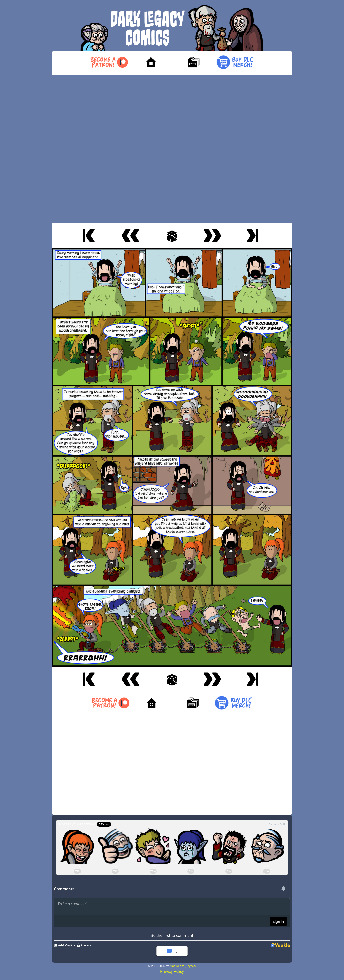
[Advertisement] (172, 149)
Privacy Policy (172, 972)
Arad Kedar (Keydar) (183, 966)
